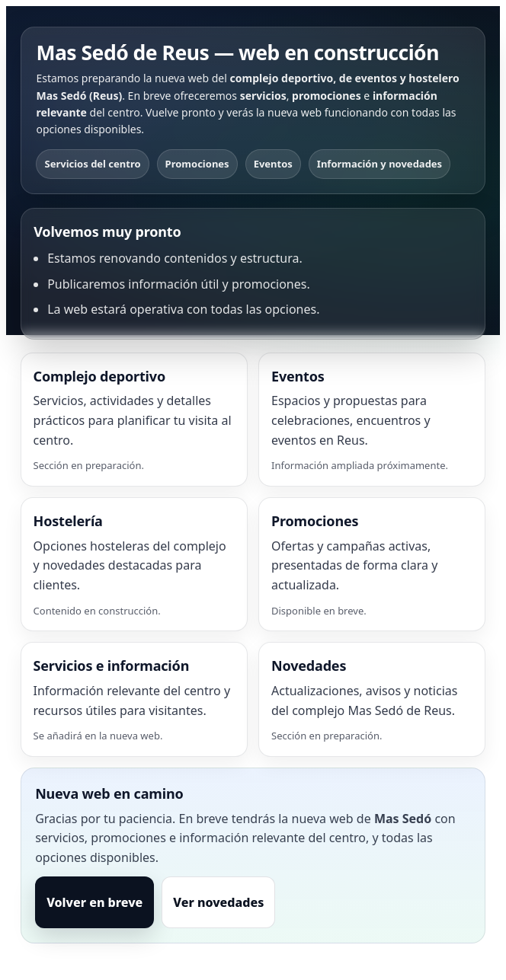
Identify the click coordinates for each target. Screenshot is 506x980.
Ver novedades (218, 902)
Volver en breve (94, 902)
